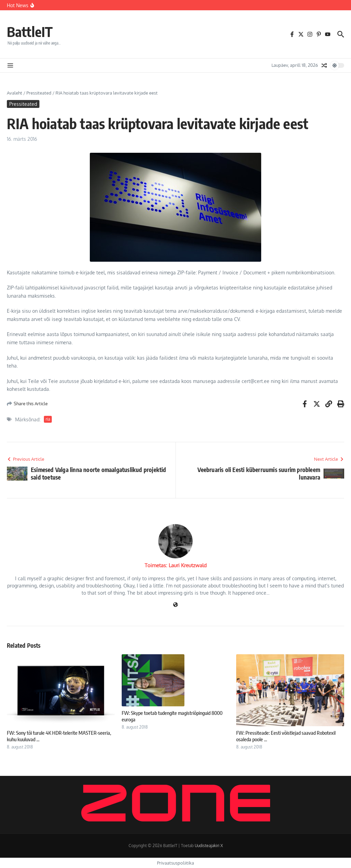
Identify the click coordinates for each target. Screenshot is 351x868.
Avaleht (15, 93)
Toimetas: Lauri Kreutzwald (176, 565)
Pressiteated (39, 93)
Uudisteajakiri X (209, 846)
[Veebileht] (175, 605)
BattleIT (30, 32)
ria (48, 419)
